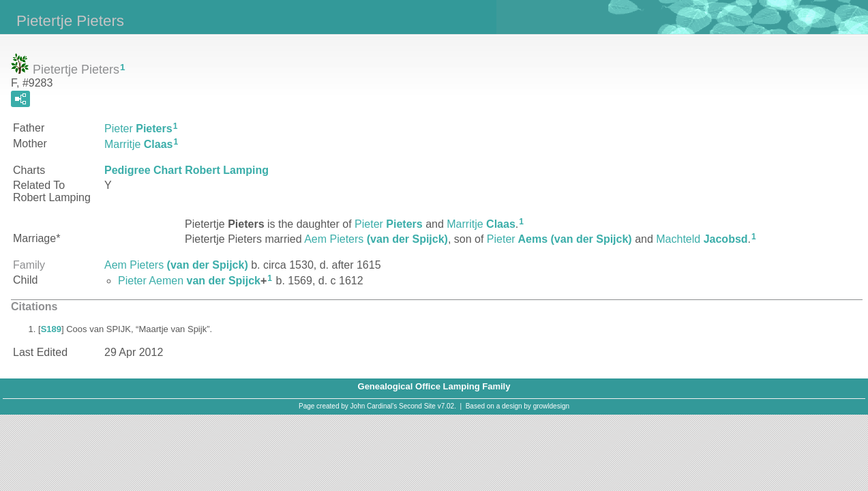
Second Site (417, 406)
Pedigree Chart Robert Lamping (186, 170)
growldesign (551, 406)
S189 (51, 329)
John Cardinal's (374, 406)
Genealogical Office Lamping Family (434, 386)
